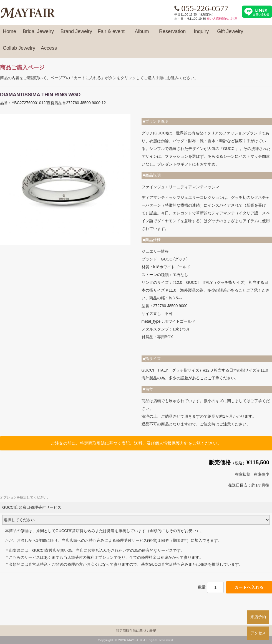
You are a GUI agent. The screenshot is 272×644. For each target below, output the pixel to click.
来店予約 (258, 617)
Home (9, 34)
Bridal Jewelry (38, 34)
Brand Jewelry (76, 34)
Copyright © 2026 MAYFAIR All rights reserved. (136, 640)
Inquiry (201, 34)
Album (142, 34)
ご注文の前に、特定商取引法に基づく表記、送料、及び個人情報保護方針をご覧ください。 (136, 443)
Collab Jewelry (19, 51)
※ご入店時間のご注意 (222, 19)
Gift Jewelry (230, 34)
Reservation (172, 34)
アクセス (258, 633)
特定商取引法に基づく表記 (136, 631)
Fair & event (111, 34)
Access (49, 51)
